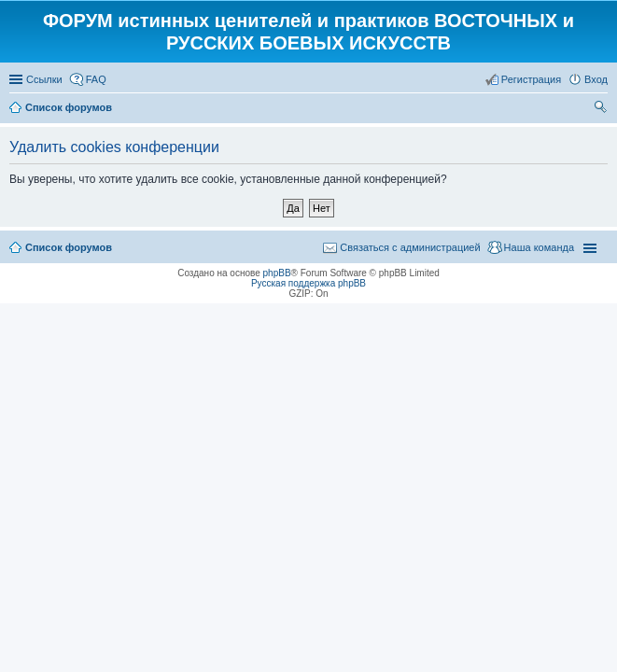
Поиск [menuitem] (602, 109)
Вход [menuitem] (596, 79)
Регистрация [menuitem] (531, 79)
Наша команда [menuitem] (539, 247)
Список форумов (69, 247)
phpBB (277, 273)
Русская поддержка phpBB (308, 283)
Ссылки (44, 79)
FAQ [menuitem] (96, 79)
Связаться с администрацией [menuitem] (410, 247)
